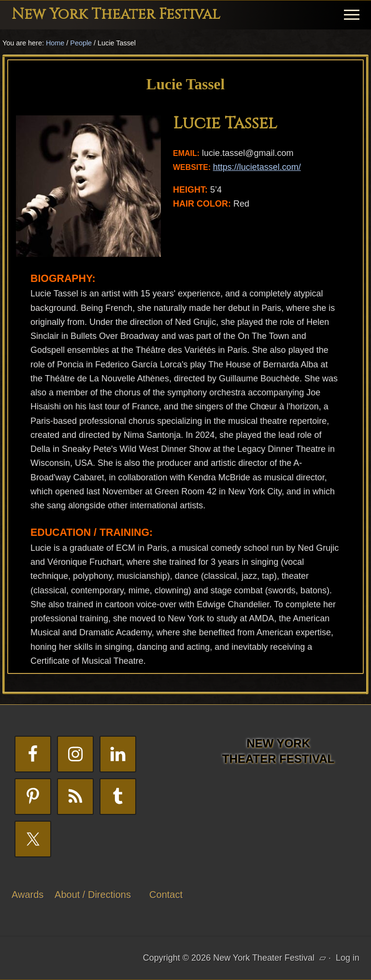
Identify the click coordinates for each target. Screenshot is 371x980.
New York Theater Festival (116, 14)
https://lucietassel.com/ (257, 167)
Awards (28, 895)
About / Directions (93, 895)
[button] (352, 15)
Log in (348, 958)
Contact (166, 895)
